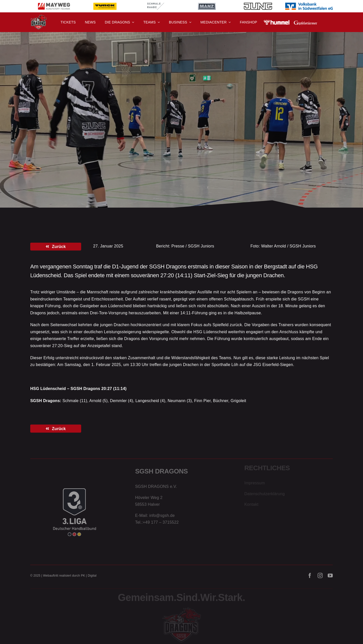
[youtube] (330, 578)
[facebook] (310, 578)
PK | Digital (89, 578)
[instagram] (320, 578)
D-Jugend (66, 117)
